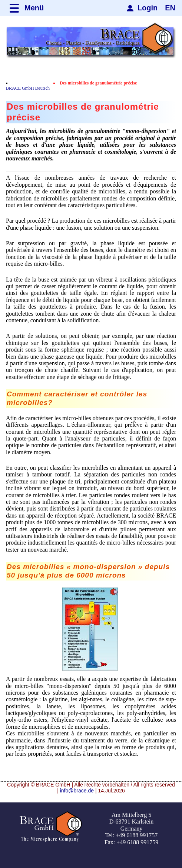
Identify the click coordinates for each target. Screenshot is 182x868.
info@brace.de (77, 791)
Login (148, 8)
